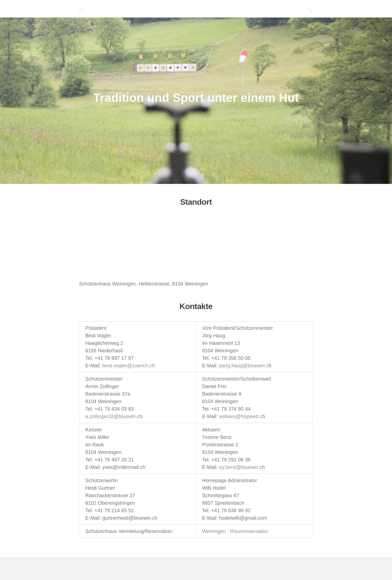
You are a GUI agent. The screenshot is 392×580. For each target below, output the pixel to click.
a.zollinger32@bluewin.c (112, 416)
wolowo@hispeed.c (241, 416)
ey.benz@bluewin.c (240, 467)
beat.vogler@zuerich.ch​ (128, 366)
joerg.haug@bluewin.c (244, 366)
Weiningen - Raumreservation (235, 531)
